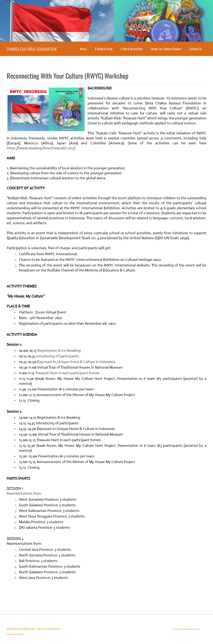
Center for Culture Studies (166, 49)
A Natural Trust (104, 49)
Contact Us (196, 49)
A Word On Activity (132, 49)
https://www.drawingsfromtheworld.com (40, 148)
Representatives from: (24, 493)
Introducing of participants (58, 356)
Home (83, 49)
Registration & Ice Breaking (59, 350)
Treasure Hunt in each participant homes (67, 373)
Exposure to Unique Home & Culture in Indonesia (76, 362)
